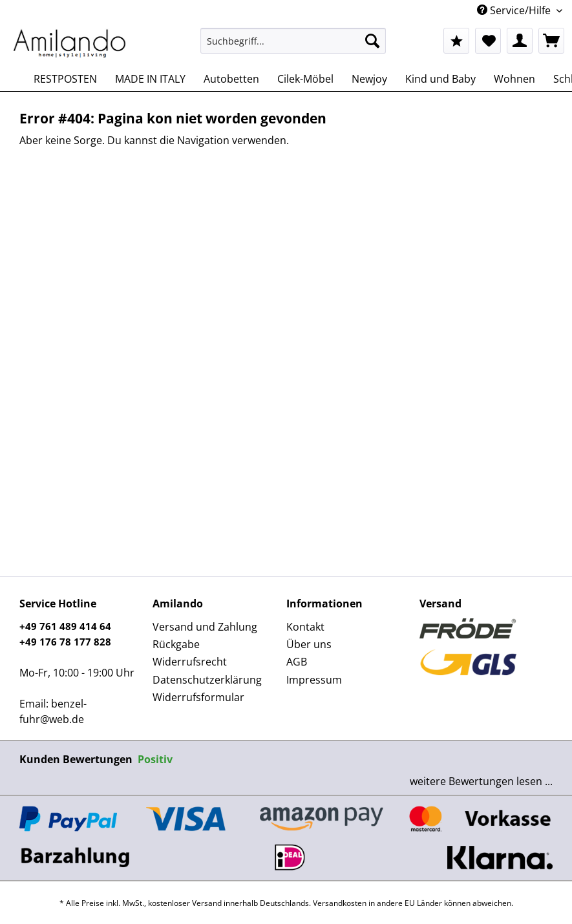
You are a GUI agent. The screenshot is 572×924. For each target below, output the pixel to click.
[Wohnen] (514, 79)
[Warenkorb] (551, 41)
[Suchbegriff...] (293, 41)
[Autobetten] (231, 79)
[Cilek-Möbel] (305, 79)
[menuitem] (293, 47)
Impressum (314, 680)
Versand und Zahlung (205, 627)
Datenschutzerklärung (207, 680)
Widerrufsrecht (190, 662)
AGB (297, 662)
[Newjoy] (369, 79)
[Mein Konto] (520, 41)
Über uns (309, 644)
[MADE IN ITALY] (150, 79)
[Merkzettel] (488, 41)
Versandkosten (340, 903)
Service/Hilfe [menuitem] (515, 10)
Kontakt (305, 627)
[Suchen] (372, 41)
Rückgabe (176, 644)
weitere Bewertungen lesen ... (481, 781)
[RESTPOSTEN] (65, 79)
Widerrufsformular (198, 697)
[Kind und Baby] (440, 79)
